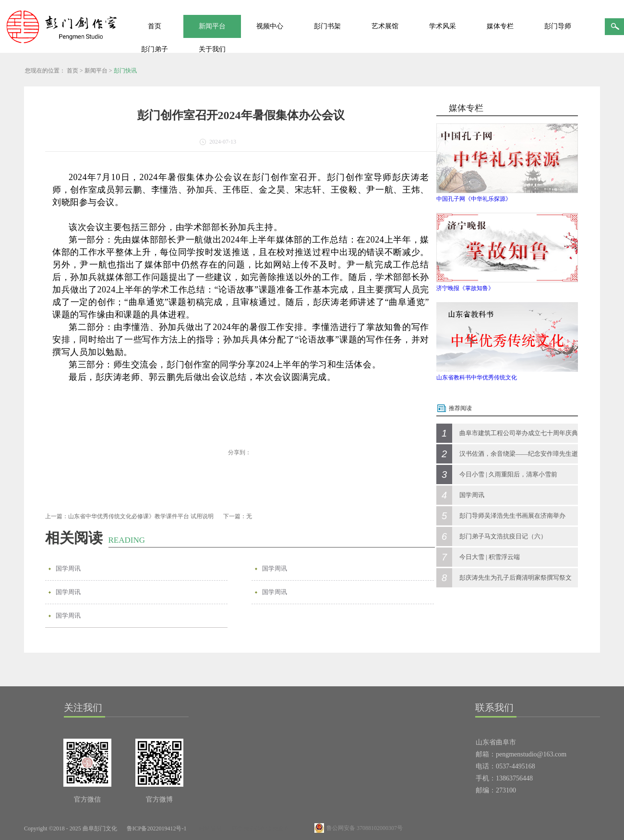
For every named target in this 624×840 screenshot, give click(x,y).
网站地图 (209, 828)
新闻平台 (96, 71)
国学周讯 (68, 568)
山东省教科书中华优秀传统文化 (477, 377)
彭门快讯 (125, 71)
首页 (155, 26)
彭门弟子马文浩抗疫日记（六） (503, 536)
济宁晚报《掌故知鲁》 (465, 288)
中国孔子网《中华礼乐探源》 (474, 199)
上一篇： (129, 516)
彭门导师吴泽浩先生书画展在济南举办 (512, 516)
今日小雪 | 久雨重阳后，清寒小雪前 (508, 474)
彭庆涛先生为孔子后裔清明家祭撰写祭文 (516, 578)
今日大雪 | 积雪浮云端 (490, 557)
